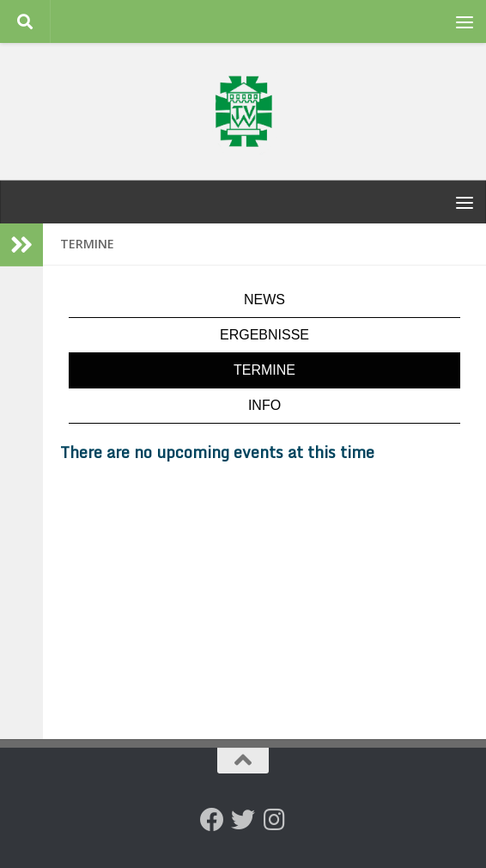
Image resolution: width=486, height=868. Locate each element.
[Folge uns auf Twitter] (243, 820)
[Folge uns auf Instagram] (274, 820)
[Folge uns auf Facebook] (212, 820)
